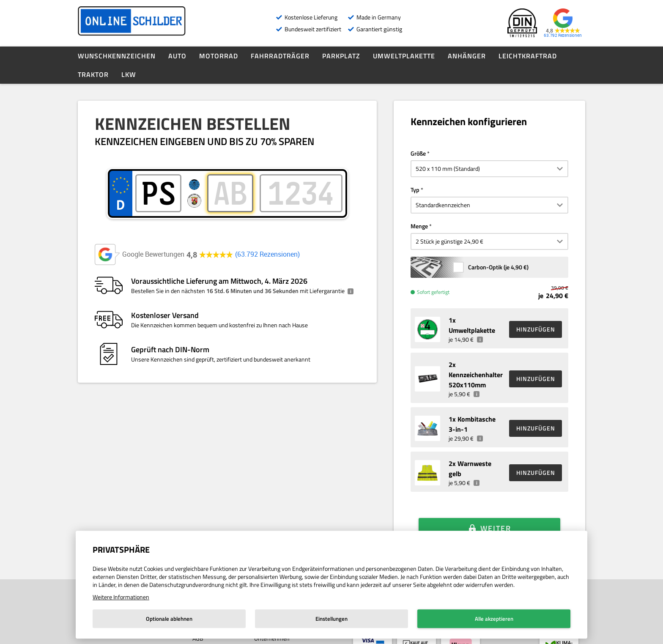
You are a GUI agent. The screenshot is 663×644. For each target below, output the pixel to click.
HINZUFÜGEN (536, 329)
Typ (415, 190)
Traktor (93, 74)
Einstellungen (331, 619)
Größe (418, 153)
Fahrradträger (280, 56)
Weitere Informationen (121, 597)
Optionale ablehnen (169, 619)
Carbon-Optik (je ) (498, 267)
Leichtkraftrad (528, 56)
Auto (177, 56)
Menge (419, 226)
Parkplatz (341, 56)
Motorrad (219, 56)
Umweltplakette (404, 56)
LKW (129, 74)
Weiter (496, 517)
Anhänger (467, 56)
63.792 (267, 254)
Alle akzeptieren (494, 619)
